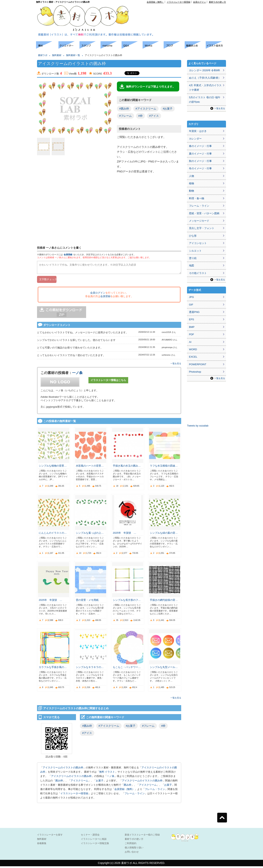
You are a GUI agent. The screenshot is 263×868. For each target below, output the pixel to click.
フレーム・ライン (155, 791)
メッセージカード (199, 221)
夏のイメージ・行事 (200, 154)
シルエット (195, 251)
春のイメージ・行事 (200, 146)
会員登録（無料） (155, 2)
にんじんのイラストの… (53, 535)
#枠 (140, 116)
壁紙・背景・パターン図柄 (204, 213)
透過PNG (194, 312)
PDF (192, 334)
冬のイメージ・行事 (200, 168)
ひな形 (193, 236)
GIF (191, 305)
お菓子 (100, 782)
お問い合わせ (132, 854)
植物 (192, 183)
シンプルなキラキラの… (90, 669)
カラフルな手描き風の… (53, 669)
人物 (192, 176)
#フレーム (125, 116)
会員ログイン (199, 2)
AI (190, 342)
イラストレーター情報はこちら (108, 382)
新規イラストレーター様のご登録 (142, 836)
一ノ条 (77, 375)
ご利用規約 (131, 845)
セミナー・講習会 (90, 836)
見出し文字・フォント (202, 228)
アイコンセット (198, 243)
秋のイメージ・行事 (200, 161)
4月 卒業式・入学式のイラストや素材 (205, 88)
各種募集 (42, 845)
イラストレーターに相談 (94, 841)
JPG (191, 297)
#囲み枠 (124, 109)
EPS (192, 319)
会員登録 (68, 255)
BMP (192, 327)
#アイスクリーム (146, 109)
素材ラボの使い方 (217, 2)
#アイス (154, 116)
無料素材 (57, 55)
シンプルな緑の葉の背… (164, 535)
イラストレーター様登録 (179, 2)
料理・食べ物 (197, 198)
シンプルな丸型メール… (164, 669)
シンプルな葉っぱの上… (90, 535)
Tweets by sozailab (198, 426)
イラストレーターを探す (50, 836)
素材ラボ (43, 55)
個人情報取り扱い (134, 849)
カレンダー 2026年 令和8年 (205, 70)
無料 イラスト (107, 774)
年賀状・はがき (198, 131)
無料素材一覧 (73, 55)
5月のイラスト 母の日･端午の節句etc (205, 100)
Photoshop (195, 372)
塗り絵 (193, 258)
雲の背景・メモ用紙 (87, 602)
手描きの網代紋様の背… (164, 602)
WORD (193, 349)
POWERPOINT (198, 364)
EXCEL (193, 357)
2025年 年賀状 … (124, 535)
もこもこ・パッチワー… (127, 669)
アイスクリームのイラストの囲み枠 (63, 769)
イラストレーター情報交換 (95, 845)
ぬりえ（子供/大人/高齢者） (205, 78)
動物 (192, 191)
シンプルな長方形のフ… (127, 602)
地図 (192, 265)
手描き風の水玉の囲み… (127, 467)
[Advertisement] (181, 12)
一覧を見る (176, 365)
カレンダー (195, 139)
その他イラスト (198, 273)
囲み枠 (59, 782)
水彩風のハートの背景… (90, 467)
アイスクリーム (79, 782)
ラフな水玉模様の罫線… (164, 467)
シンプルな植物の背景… (53, 467)
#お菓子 (168, 109)
